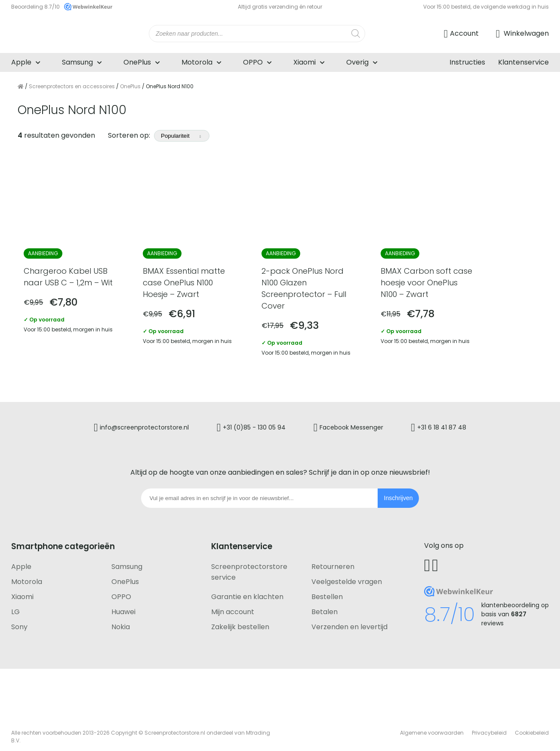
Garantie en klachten (247, 592)
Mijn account (233, 607)
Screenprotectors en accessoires (72, 86)
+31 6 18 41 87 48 (445, 423)
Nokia (121, 623)
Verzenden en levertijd (349, 623)
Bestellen (327, 592)
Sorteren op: (159, 135)
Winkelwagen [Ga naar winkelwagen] (525, 33)
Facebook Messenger (353, 423)
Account (464, 33)
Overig (357, 62)
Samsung (77, 62)
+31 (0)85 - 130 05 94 (253, 423)
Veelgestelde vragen (347, 577)
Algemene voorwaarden (432, 728)
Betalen (325, 607)
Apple (21, 62)
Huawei (123, 607)
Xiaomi (305, 62)
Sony (19, 623)
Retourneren (333, 562)
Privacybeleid (489, 728)
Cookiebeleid (532, 728)
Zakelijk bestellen (240, 623)
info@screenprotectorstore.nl (142, 423)
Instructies (467, 62)
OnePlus (137, 62)
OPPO (253, 62)
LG (15, 607)
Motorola (197, 62)
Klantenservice (523, 62)
